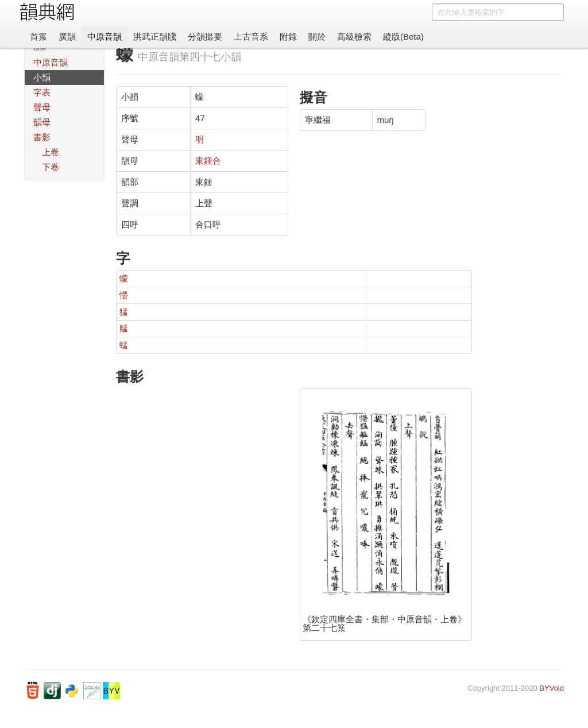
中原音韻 (105, 36)
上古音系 (251, 36)
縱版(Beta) (403, 36)
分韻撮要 (205, 36)
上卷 (51, 152)
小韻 (42, 77)
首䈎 (38, 36)
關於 (317, 36)
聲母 (42, 107)
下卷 (51, 167)
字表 (42, 92)
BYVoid (552, 688)
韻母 (42, 122)
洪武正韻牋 (155, 36)
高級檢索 (354, 36)
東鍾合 (208, 161)
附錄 (288, 36)
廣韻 (67, 36)
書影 (42, 137)
